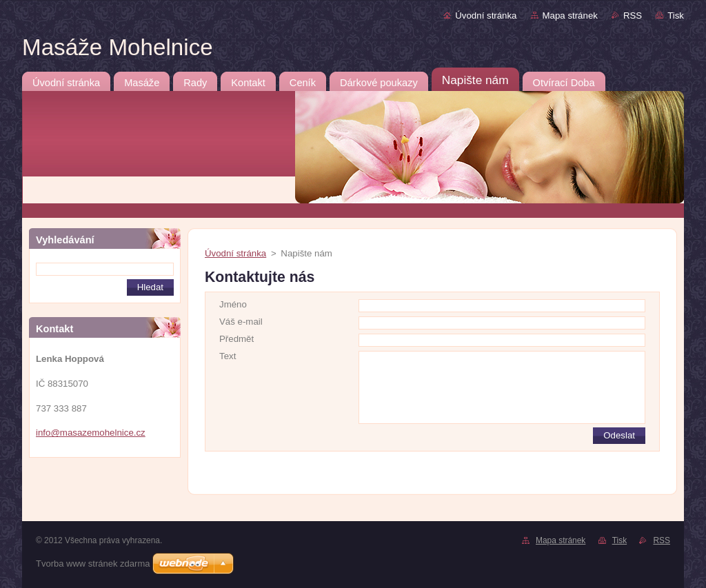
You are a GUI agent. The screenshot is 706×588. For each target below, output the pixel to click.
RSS (633, 16)
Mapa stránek (570, 16)
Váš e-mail (241, 322)
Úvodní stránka (486, 16)
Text (228, 356)
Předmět (236, 339)
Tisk (676, 16)
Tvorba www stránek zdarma (93, 564)
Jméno (233, 304)
